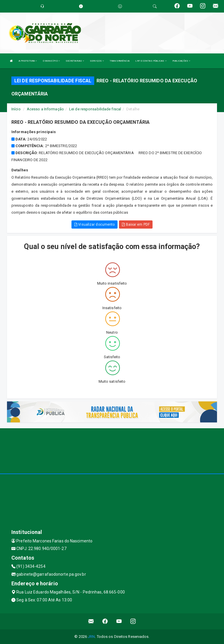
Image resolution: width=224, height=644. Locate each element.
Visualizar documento (94, 224)
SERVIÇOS (97, 61)
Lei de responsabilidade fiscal (95, 109)
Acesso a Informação (45, 109)
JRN (91, 637)
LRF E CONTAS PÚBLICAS (151, 61)
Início (16, 109)
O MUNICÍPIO (51, 61)
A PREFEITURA (28, 61)
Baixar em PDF (136, 224)
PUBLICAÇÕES (181, 61)
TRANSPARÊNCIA (120, 61)
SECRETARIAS (75, 61)
